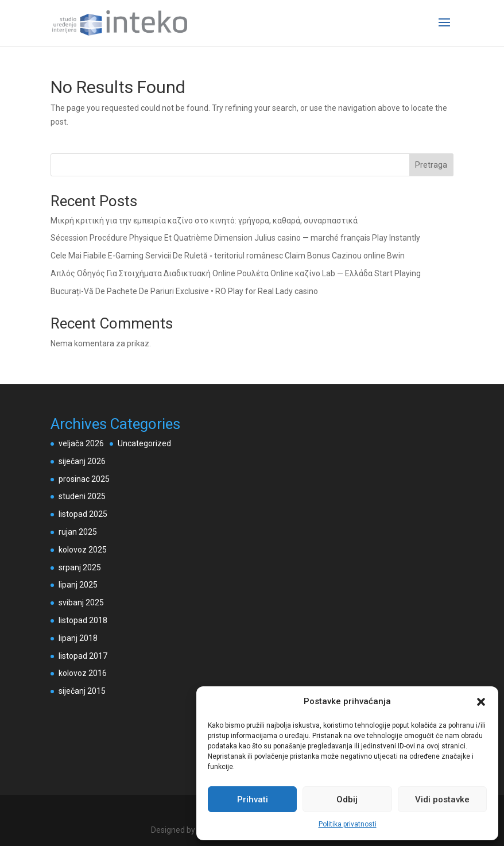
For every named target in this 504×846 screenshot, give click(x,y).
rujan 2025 (78, 532)
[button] (481, 702)
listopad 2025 (83, 514)
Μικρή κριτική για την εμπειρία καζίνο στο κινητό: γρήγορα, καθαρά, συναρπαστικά (204, 221)
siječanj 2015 (82, 691)
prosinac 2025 (84, 479)
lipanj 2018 (78, 638)
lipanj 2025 (78, 585)
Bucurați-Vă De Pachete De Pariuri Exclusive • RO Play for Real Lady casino (184, 291)
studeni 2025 (82, 496)
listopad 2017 (83, 656)
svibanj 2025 (81, 602)
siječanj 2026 (82, 461)
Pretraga (431, 165)
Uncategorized (144, 443)
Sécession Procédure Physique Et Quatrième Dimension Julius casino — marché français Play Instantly (235, 238)
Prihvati (253, 799)
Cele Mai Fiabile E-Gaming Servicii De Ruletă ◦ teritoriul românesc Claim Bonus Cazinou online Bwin (228, 256)
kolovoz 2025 (83, 550)
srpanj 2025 (80, 567)
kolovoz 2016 (83, 673)
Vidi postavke (442, 799)
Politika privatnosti (348, 824)
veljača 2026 (81, 443)
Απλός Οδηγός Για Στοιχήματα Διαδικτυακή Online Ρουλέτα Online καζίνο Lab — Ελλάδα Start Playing (236, 273)
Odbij (347, 799)
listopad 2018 (83, 620)
